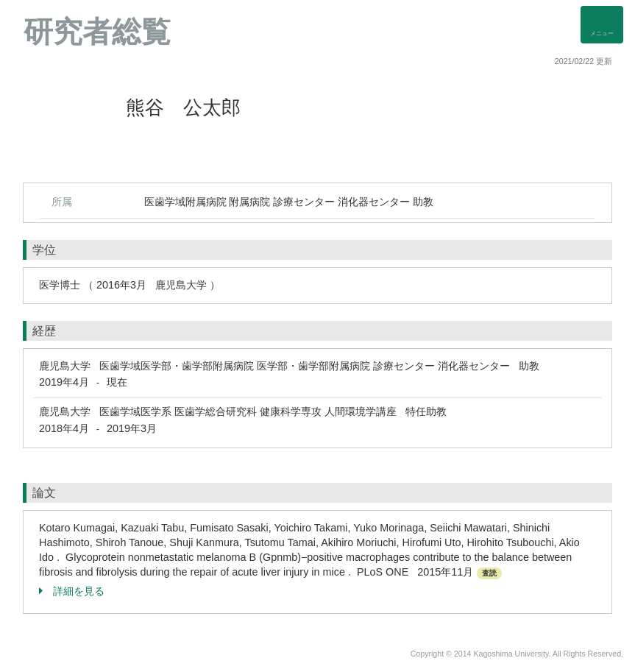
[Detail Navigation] (602, 25)
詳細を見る (72, 591)
